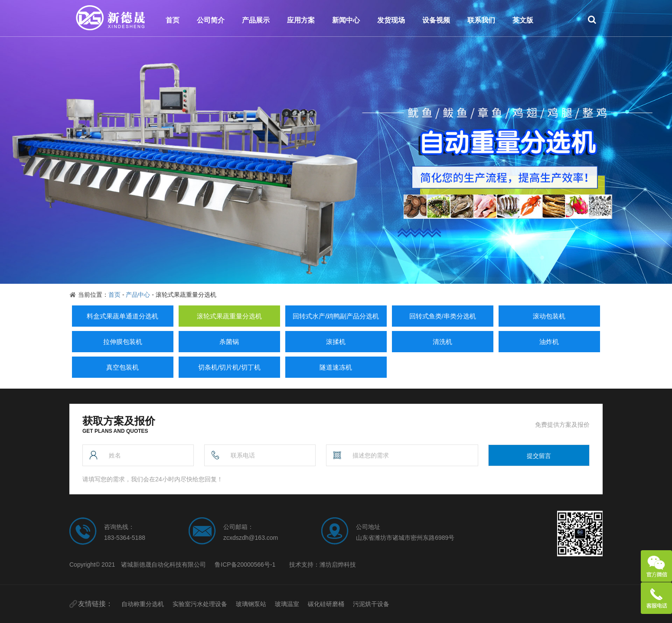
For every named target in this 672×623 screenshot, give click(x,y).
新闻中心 (346, 20)
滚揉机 (336, 342)
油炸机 (549, 342)
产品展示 (256, 20)
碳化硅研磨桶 (326, 604)
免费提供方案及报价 (562, 425)
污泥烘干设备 (371, 604)
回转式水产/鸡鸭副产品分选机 (336, 316)
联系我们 (481, 20)
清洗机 (442, 342)
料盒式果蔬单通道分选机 (122, 316)
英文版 (523, 20)
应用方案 (301, 20)
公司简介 (211, 20)
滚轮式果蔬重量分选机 (229, 316)
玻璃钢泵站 (251, 604)
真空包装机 (122, 367)
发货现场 (391, 20)
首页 (173, 20)
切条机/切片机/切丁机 (229, 367)
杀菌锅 (229, 342)
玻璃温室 (287, 604)
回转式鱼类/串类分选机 (443, 316)
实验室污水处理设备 (200, 604)
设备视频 (436, 20)
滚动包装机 (549, 316)
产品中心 (138, 295)
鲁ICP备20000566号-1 (245, 565)
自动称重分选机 (143, 604)
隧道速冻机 (336, 367)
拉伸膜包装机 (123, 342)
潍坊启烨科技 (338, 565)
